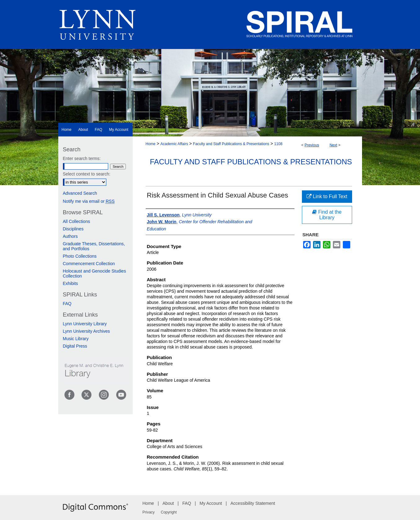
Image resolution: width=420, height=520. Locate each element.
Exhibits (71, 283)
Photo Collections (80, 256)
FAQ (67, 304)
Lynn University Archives (86, 331)
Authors (70, 236)
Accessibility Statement (253, 503)
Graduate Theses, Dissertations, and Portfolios (94, 246)
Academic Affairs (174, 144)
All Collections (77, 221)
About (168, 503)
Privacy (149, 512)
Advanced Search (80, 193)
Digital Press (75, 346)
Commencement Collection (89, 264)
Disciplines (73, 229)
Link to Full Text (327, 196)
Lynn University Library (85, 324)
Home (151, 144)
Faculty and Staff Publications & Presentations (231, 144)
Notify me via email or (89, 201)
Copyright (169, 512)
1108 (279, 144)
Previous (312, 145)
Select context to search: (87, 174)
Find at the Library (327, 215)
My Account (211, 503)
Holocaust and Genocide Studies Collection (95, 273)
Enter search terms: (82, 158)
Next (333, 145)
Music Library (76, 339)
